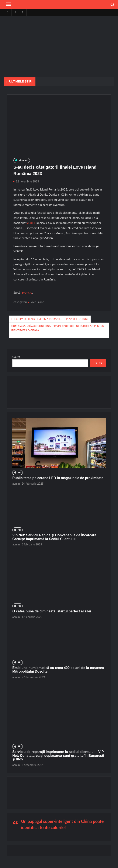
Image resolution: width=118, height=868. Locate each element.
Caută (16, 357)
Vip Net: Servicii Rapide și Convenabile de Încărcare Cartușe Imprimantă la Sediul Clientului (54, 537)
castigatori (20, 302)
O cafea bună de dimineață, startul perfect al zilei (52, 611)
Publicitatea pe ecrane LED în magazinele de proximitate (58, 478)
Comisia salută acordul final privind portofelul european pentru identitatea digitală (58, 328)
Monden (23, 160)
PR (19, 472)
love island (37, 302)
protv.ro (27, 292)
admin (16, 484)
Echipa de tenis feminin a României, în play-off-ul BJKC (51, 319)
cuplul (31, 223)
